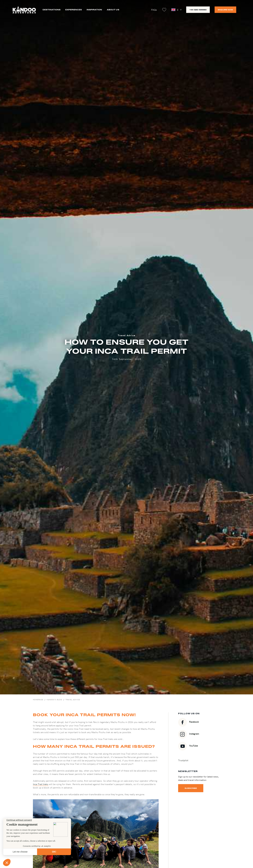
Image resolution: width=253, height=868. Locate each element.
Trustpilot (183, 760)
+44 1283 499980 (198, 10)
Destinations (52, 10)
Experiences (74, 10)
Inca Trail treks (41, 784)
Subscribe (191, 788)
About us (113, 10)
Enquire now (225, 10)
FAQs (154, 10)
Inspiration (94, 10)
